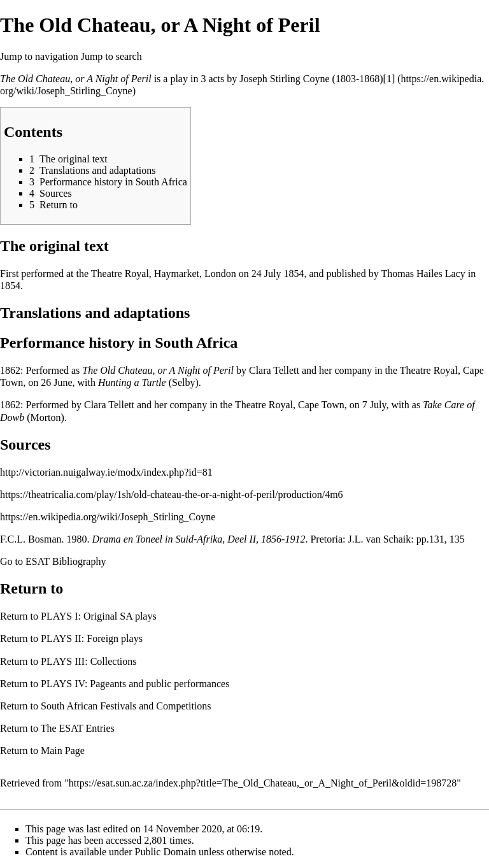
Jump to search (111, 56)
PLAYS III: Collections (89, 661)
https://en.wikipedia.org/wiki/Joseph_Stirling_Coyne (108, 517)
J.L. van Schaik (380, 539)
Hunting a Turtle (132, 382)
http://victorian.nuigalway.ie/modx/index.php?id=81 (106, 472)
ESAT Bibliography (66, 561)
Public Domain (166, 852)
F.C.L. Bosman (31, 539)
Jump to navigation (39, 56)
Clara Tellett (274, 370)
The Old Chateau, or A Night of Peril (76, 79)
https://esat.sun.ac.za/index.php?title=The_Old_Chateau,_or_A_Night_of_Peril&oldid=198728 (263, 783)
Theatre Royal (429, 370)
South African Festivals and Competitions (126, 706)
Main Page (63, 751)
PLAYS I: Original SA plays (99, 616)
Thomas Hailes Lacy (423, 274)
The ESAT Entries (78, 728)
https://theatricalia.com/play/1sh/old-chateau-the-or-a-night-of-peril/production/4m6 (172, 494)
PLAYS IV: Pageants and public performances (135, 684)
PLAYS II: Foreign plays (92, 638)
